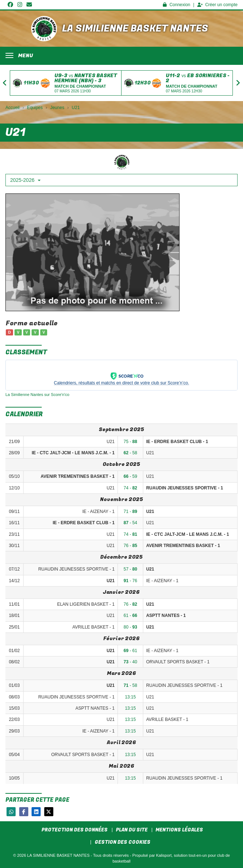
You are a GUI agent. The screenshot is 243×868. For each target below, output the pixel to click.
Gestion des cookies (123, 842)
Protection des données (75, 830)
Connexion (176, 5)
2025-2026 (25, 180)
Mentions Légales (179, 830)
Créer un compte (217, 5)
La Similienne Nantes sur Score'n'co (37, 395)
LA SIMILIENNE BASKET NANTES (135, 29)
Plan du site (132, 830)
